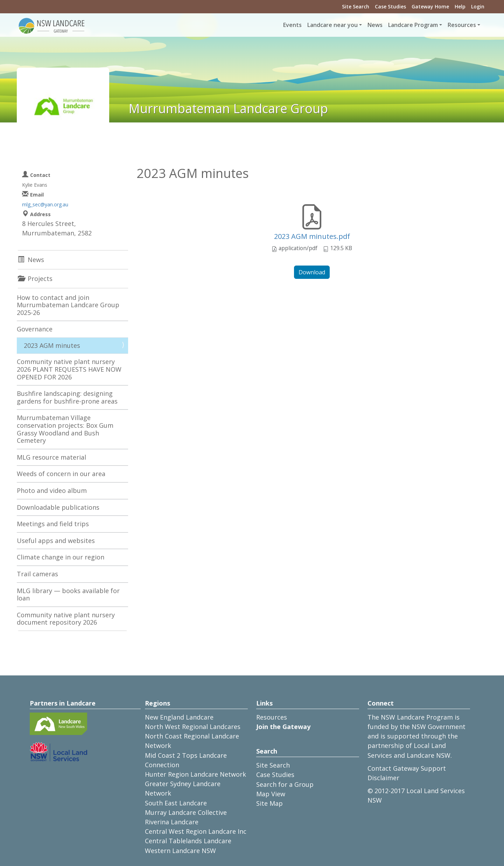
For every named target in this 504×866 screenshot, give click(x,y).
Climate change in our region (61, 557)
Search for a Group (285, 784)
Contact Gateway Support (407, 768)
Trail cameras (37, 574)
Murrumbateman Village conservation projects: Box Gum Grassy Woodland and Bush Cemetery (65, 429)
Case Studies (390, 6)
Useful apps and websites (56, 541)
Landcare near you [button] (332, 25)
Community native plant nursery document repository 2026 (66, 619)
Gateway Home (430, 6)
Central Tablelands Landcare (188, 841)
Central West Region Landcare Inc (196, 831)
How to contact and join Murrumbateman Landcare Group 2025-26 (68, 305)
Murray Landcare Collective (186, 812)
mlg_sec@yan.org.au (45, 204)
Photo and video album (52, 490)
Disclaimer (383, 778)
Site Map (269, 803)
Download (312, 272)
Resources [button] (462, 25)
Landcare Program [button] (413, 25)
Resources (272, 717)
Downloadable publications (58, 507)
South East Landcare (176, 803)
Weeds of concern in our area (61, 474)
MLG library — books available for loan (68, 594)
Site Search (356, 6)
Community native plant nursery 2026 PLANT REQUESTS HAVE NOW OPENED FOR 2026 (69, 369)
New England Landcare (179, 717)
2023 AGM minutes (52, 345)
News (375, 25)
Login (478, 6)
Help (460, 6)
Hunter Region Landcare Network (195, 774)
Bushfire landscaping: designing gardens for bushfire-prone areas (67, 397)
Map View (271, 794)
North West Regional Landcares (193, 727)
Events (292, 25)
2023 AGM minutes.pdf (312, 236)
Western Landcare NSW (180, 851)
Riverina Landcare (172, 822)
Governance (35, 329)
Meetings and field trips (53, 524)
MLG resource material (51, 457)
